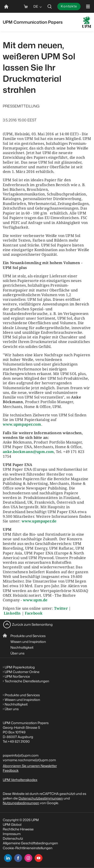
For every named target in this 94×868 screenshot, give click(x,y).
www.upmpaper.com (22, 424)
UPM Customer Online (22, 672)
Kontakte (69, 6)
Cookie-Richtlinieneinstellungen (28, 848)
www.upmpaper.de (39, 521)
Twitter (61, 608)
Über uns (17, 653)
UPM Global (12, 824)
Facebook (34, 613)
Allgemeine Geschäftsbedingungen (30, 843)
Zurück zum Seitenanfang (32, 624)
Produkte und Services (28, 636)
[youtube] (39, 858)
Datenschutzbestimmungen (41, 798)
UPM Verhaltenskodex (20, 780)
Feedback (11, 770)
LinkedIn (12, 613)
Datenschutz (13, 838)
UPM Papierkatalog (20, 667)
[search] (50, 6)
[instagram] (28, 858)
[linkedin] (8, 858)
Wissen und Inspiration (28, 642)
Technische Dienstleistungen (27, 681)
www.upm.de (35, 600)
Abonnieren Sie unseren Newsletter (30, 766)
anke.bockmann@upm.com (28, 452)
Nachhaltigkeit (22, 647)
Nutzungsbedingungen (21, 803)
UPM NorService (17, 676)
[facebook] (18, 858)
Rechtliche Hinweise (18, 829)
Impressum (12, 834)
